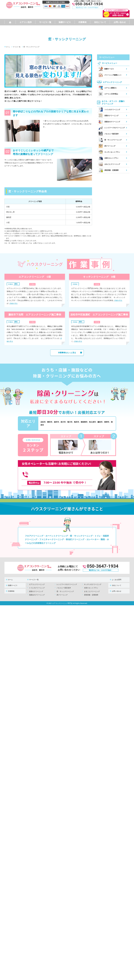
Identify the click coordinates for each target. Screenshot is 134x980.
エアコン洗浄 (26, 22)
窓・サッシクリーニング (65, 587)
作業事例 (82, 22)
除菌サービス (65, 22)
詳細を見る (14, 303)
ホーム (9, 576)
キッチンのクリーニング (93, 580)
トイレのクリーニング (37, 584)
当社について (100, 22)
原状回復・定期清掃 (91, 591)
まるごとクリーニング (92, 587)
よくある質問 (115, 576)
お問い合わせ (120, 22)
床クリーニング (62, 591)
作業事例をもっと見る (67, 353)
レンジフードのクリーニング (67, 580)
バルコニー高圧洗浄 (64, 584)
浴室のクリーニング (36, 587)
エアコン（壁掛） (15, 284)
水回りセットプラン (91, 584)
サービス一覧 (45, 22)
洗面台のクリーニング (37, 591)
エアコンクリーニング (37, 580)
